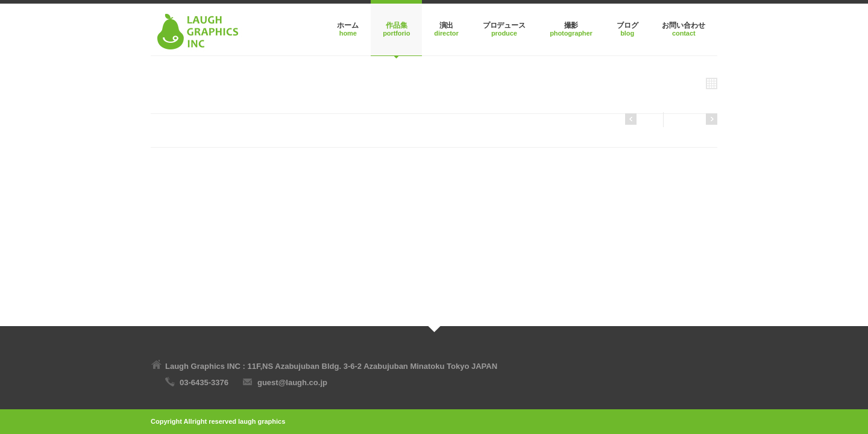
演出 (447, 25)
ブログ (627, 25)
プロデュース (505, 25)
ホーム (348, 25)
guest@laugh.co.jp (292, 382)
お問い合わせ (684, 25)
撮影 (571, 25)
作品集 (397, 25)
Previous (694, 119)
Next (641, 119)
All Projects (690, 83)
